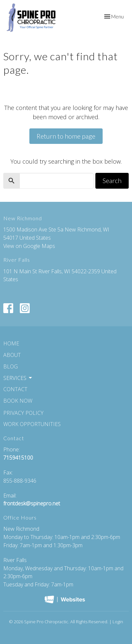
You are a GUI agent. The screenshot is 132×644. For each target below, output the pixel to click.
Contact (15, 389)
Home (11, 343)
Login (118, 622)
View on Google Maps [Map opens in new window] (29, 246)
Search (112, 180)
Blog (11, 366)
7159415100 (18, 458)
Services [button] (18, 378)
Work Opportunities (32, 424)
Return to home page (66, 136)
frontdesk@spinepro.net (32, 503)
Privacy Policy (23, 413)
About (12, 355)
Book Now (18, 401)
